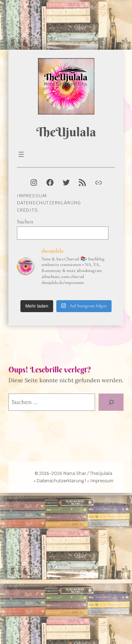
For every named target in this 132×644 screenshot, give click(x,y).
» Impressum (100, 481)
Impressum (32, 196)
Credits (27, 210)
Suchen (25, 222)
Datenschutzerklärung (49, 203)
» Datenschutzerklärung (59, 481)
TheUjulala (66, 132)
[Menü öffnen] (21, 154)
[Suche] (111, 402)
